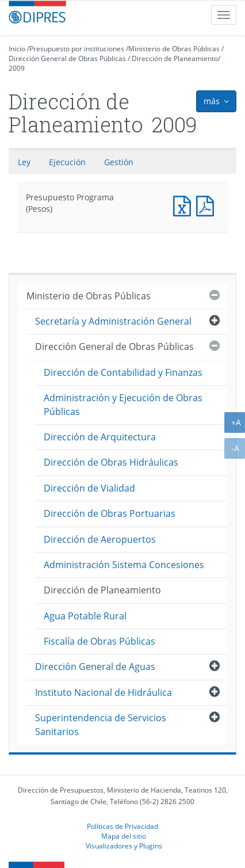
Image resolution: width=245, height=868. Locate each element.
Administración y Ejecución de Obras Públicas (123, 404)
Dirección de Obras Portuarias (110, 513)
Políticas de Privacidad (122, 826)
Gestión (119, 162)
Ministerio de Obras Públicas (174, 49)
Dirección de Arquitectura (100, 437)
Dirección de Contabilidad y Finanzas (123, 372)
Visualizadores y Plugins (124, 846)
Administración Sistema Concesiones (124, 565)
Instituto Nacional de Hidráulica (104, 692)
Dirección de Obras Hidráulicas (111, 462)
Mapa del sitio (124, 836)
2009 (17, 68)
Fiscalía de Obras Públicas (99, 641)
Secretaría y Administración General (113, 321)
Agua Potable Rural (85, 616)
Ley (24, 162)
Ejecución (67, 162)
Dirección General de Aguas (95, 667)
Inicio (17, 49)
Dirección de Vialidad (89, 488)
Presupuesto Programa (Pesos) (185, 205)
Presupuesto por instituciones (77, 49)
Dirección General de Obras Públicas (67, 58)
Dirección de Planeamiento (175, 58)
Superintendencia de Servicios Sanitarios (101, 724)
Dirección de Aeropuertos (100, 539)
